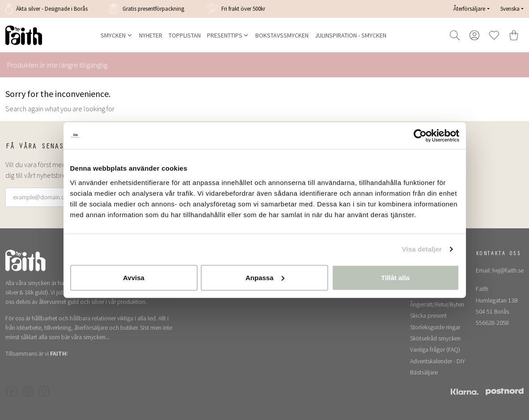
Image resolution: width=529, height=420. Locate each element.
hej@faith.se (508, 270)
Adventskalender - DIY (438, 361)
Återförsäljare (469, 9)
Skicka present (428, 315)
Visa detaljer (422, 249)
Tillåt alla (395, 277)
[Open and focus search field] (455, 35)
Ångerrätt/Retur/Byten (437, 304)
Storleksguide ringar (435, 327)
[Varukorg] (514, 35)
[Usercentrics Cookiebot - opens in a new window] (420, 136)
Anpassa (265, 277)
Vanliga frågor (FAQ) (435, 349)
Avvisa (134, 277)
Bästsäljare (424, 372)
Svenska (510, 8)
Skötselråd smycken (435, 338)
